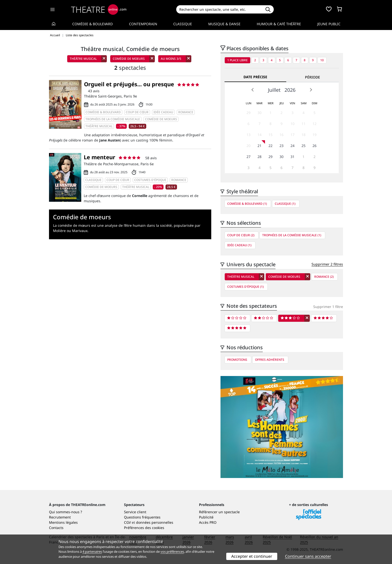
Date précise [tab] (255, 77)
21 (259, 146)
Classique (183, 24)
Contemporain (143, 24)
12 (314, 124)
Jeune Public (329, 24)
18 (303, 135)
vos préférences (172, 551)
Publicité (206, 517)
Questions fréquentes (142, 517)
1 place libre (237, 60)
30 (259, 113)
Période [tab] (312, 77)
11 (303, 124)
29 (248, 113)
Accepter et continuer (252, 556)
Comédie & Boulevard (92, 24)
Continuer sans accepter (308, 556)
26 (314, 146)
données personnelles (155, 522)
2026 (290, 90)
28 (259, 157)
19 (314, 135)
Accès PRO (208, 522)
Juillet (274, 90)
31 (292, 157)
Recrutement (60, 517)
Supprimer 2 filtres (327, 264)
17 (292, 135)
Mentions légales (63, 522)
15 (270, 135)
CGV (127, 522)
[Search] (219, 9)
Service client (135, 512)
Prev (253, 90)
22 (270, 146)
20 (248, 146)
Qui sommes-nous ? (65, 512)
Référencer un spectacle (219, 512)
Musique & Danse (224, 24)
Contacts (56, 528)
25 (303, 146)
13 (248, 135)
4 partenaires (92, 551)
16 (281, 135)
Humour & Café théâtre (279, 24)
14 (259, 135)
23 (281, 146)
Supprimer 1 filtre (328, 307)
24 (292, 146)
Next (311, 90)
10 (322, 60)
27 (248, 157)
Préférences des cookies (144, 528)
